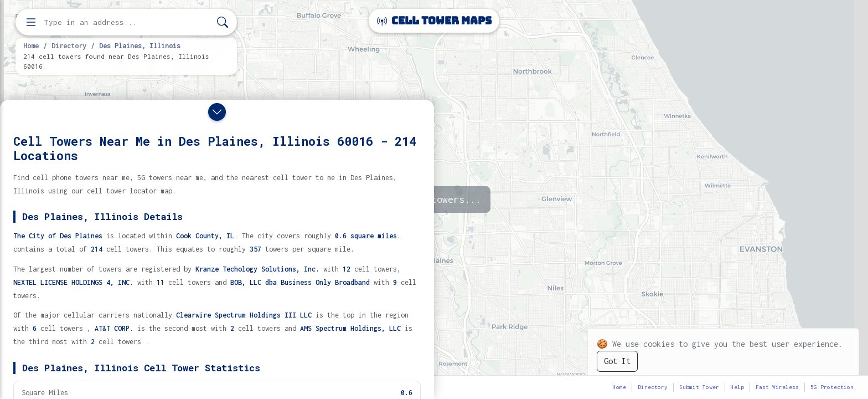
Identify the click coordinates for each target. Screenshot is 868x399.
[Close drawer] (217, 112)
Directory (69, 45)
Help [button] (737, 387)
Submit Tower (699, 387)
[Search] (223, 22)
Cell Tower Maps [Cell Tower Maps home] (434, 21)
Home (31, 45)
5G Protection (832, 387)
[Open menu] (31, 22)
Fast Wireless (777, 387)
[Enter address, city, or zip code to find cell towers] (127, 22)
